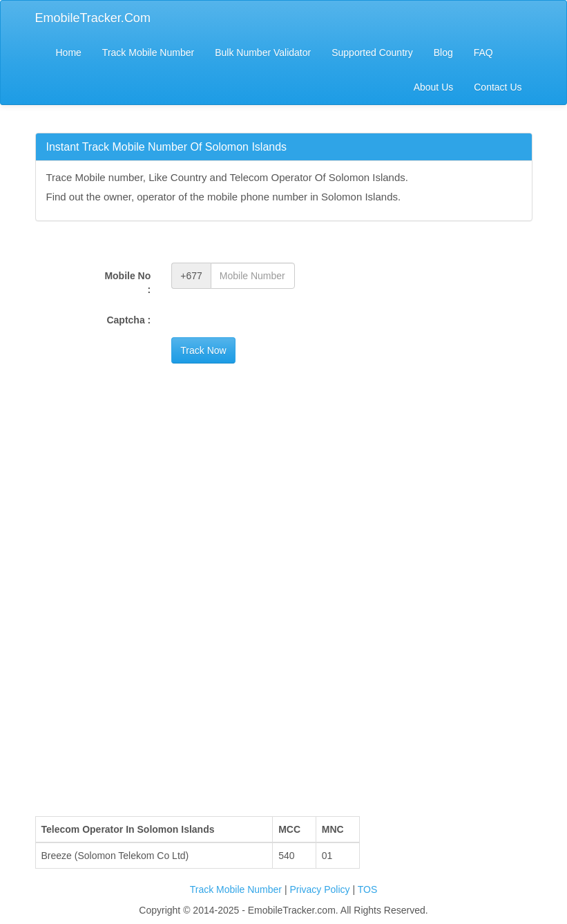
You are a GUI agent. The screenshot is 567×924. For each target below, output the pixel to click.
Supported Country (372, 53)
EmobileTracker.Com (93, 18)
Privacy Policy (321, 889)
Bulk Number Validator (263, 53)
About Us (434, 87)
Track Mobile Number (148, 53)
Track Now (203, 350)
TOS (368, 889)
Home (69, 53)
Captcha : (128, 320)
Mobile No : (127, 283)
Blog (443, 53)
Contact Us (498, 87)
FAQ (483, 53)
